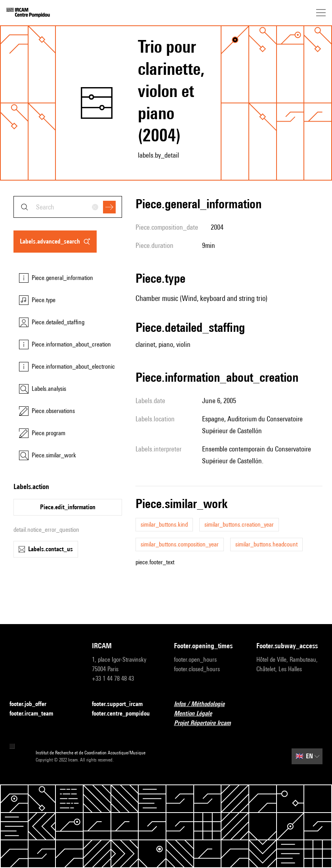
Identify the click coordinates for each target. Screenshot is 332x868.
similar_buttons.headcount (266, 544)
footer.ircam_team (36, 714)
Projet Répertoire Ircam (207, 723)
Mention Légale (198, 714)
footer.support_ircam (122, 704)
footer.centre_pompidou (125, 714)
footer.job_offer (33, 704)
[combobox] (68, 207)
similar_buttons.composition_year (180, 544)
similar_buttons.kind (164, 524)
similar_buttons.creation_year (239, 524)
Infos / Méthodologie (204, 704)
